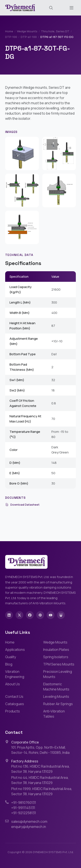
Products (13, 711)
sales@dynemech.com (29, 821)
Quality (11, 657)
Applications (15, 650)
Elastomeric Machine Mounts (56, 687)
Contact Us (14, 697)
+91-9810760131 (24, 803)
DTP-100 (11, 37)
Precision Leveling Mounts (58, 674)
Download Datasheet (22, 505)
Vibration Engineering (15, 674)
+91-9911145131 (23, 808)
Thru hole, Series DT (55, 31)
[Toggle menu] (71, 8)
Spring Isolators (56, 657)
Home (9, 31)
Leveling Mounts (56, 697)
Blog (9, 664)
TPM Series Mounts (59, 664)
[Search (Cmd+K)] (51, 8)
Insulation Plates (56, 650)
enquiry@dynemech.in (29, 827)
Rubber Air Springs (58, 704)
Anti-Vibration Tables (54, 714)
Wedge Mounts (27, 31)
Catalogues (15, 704)
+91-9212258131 (24, 813)
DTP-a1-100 (29, 37)
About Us (13, 684)
